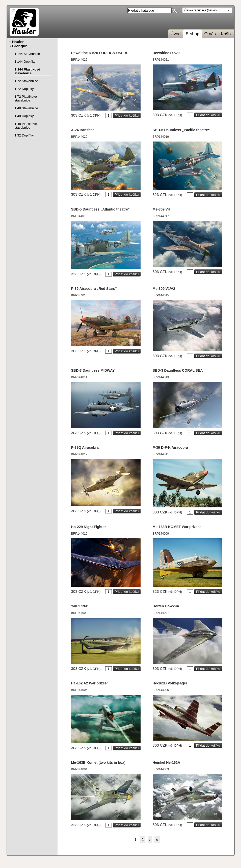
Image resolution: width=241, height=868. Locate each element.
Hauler (18, 42)
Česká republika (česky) (201, 10)
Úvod (176, 34)
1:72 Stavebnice (26, 81)
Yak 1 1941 (80, 606)
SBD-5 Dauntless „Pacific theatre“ (181, 130)
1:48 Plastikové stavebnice (26, 126)
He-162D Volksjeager (170, 683)
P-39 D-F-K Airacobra (170, 447)
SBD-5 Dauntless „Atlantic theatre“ (101, 209)
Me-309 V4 (161, 209)
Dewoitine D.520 (166, 53)
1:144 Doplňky (25, 62)
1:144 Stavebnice (27, 54)
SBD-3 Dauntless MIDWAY (93, 370)
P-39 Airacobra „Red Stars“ (94, 289)
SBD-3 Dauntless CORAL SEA (178, 370)
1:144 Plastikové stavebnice (27, 71)
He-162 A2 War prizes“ (90, 683)
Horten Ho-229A (166, 606)
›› (157, 840)
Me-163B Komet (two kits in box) (98, 762)
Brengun (20, 46)
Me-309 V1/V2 (164, 289)
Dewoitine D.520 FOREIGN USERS (100, 53)
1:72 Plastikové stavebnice (26, 98)
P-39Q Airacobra (85, 447)
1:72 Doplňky (24, 89)
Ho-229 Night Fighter (89, 527)
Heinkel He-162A (167, 762)
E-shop (193, 34)
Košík (226, 34)
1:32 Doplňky (24, 135)
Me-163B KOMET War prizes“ (177, 527)
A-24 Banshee (83, 130)
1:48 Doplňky (24, 116)
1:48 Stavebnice (26, 108)
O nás (210, 34)
